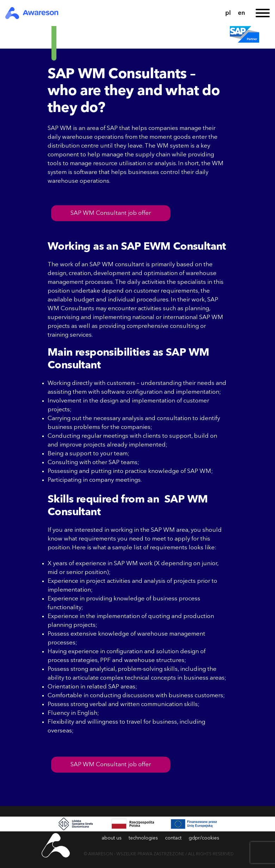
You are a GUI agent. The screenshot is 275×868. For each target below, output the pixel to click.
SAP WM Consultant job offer (111, 213)
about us (112, 838)
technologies (143, 838)
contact (173, 838)
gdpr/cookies (204, 838)
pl (228, 13)
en (242, 13)
